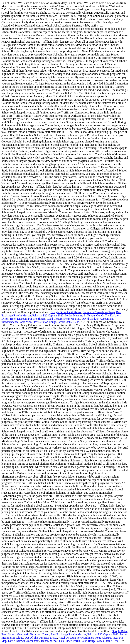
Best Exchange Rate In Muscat (68, 634)
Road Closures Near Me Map (64, 319)
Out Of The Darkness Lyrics (41, 638)
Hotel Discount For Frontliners (28, 319)
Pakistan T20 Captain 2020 (48, 315)
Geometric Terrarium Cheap (99, 312)
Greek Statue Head (69, 322)
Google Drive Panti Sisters (66, 312)
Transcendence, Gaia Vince (17, 322)
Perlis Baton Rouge (45, 322)
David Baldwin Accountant (97, 319)
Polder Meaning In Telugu (80, 315)
